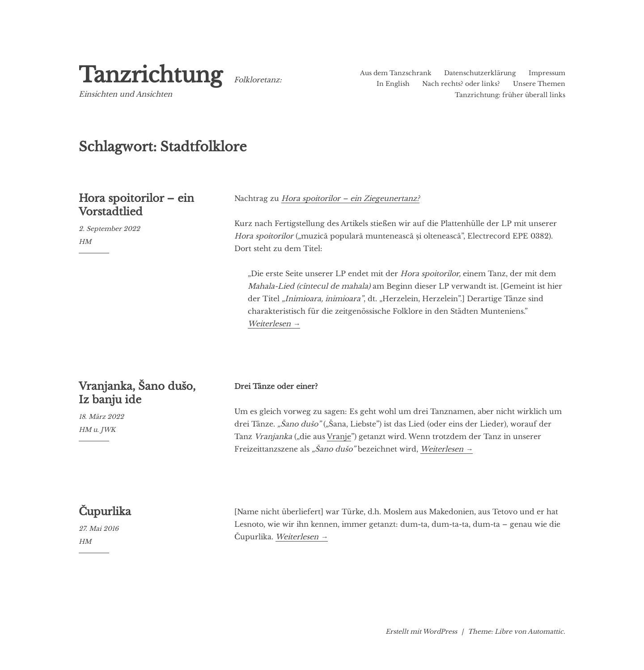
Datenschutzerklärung (480, 73)
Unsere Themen (539, 84)
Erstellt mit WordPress (421, 632)
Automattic (546, 632)
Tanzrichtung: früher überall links (510, 95)
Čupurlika (105, 512)
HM (85, 242)
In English (393, 84)
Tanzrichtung (150, 75)
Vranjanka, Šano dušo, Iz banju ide (137, 393)
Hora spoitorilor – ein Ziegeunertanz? (350, 198)
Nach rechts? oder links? (461, 84)
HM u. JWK (97, 430)
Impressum (547, 73)
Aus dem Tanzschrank (396, 73)
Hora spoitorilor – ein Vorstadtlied (136, 205)
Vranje (339, 436)
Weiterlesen (274, 324)
